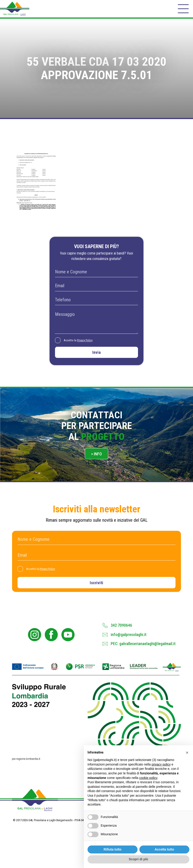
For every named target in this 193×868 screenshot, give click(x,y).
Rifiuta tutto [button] (113, 849)
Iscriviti (97, 591)
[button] (187, 753)
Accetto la (80, 344)
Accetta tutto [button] (164, 849)
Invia (96, 357)
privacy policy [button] (161, 764)
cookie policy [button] (148, 778)
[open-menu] (183, 10)
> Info (97, 460)
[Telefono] (96, 304)
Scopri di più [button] (139, 859)
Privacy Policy (87, 344)
